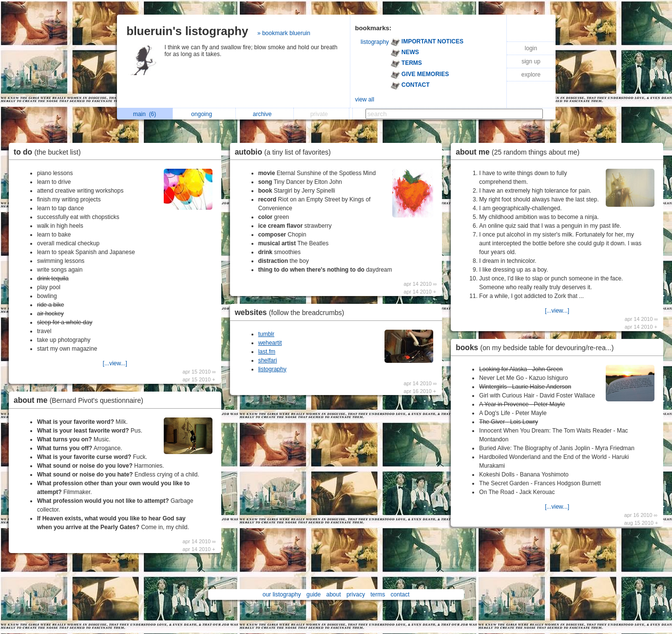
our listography (282, 594)
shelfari (268, 360)
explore (531, 75)
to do (50, 152)
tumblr (266, 334)
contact (400, 594)
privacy (356, 594)
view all (365, 99)
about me (81, 400)
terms (378, 594)
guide (314, 594)
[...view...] (115, 363)
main (144, 114)
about (334, 594)
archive (265, 114)
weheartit (270, 343)
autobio (285, 152)
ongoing (204, 114)
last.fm (267, 352)
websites (292, 312)
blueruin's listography (188, 31)
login (531, 48)
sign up (531, 61)
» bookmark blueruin (284, 33)
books (537, 347)
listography (375, 42)
